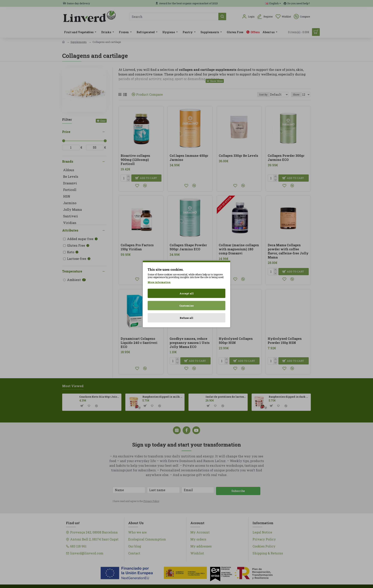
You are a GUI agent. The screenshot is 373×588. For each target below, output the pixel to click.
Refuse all (186, 318)
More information (159, 282)
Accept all (187, 293)
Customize (186, 306)
